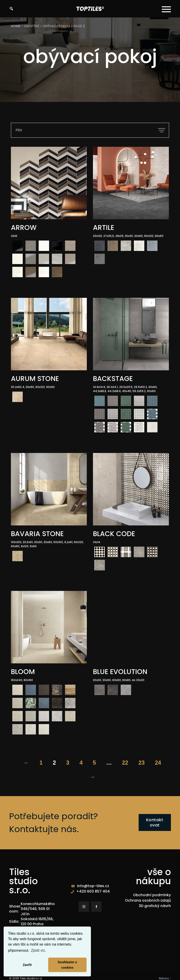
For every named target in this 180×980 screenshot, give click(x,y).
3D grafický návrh (155, 906)
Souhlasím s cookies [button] (67, 965)
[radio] (17, 246)
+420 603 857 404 (93, 891)
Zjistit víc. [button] (39, 950)
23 (141, 763)
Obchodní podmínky (152, 895)
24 (158, 763)
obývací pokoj (56, 26)
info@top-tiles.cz (93, 886)
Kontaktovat (155, 822)
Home (16, 26)
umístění (32, 26)
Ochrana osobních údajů (148, 900)
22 (125, 763)
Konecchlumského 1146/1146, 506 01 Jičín (38, 909)
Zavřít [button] (27, 965)
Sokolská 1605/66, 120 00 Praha (37, 921)
